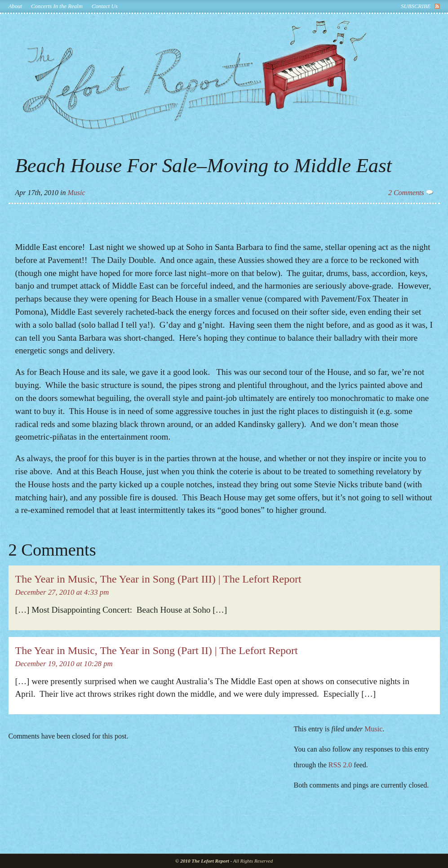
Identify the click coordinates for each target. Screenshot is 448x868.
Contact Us (105, 6)
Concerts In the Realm (57, 6)
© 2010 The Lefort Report (202, 861)
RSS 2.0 (340, 765)
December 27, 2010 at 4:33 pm (62, 592)
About (16, 6)
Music (76, 193)
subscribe (416, 6)
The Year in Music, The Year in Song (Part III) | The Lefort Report (158, 579)
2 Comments (411, 193)
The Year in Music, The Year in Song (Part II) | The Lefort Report (157, 650)
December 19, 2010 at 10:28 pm (64, 664)
